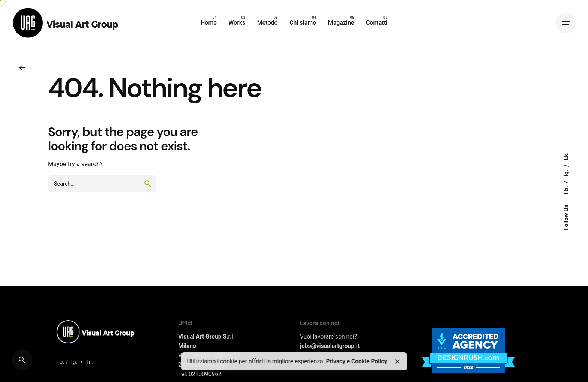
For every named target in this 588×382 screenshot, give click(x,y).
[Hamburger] (566, 23)
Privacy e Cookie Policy (356, 361)
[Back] (22, 68)
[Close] (397, 361)
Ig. (566, 172)
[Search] (22, 360)
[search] (148, 184)
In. (90, 362)
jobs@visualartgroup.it (330, 346)
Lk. (566, 156)
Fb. (566, 189)
